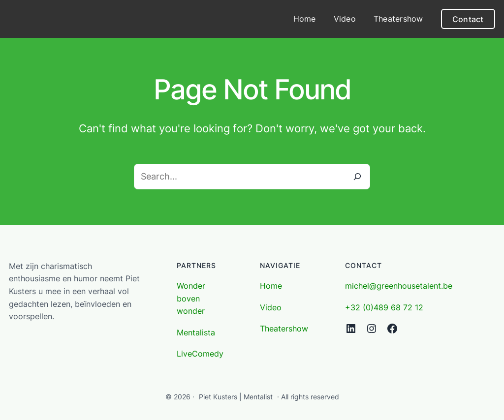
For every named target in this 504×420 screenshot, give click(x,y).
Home (271, 286)
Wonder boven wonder (191, 298)
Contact (468, 19)
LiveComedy (200, 354)
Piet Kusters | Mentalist (236, 397)
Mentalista (196, 332)
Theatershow (284, 329)
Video (271, 307)
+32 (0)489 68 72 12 (384, 307)
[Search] (357, 177)
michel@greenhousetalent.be (399, 286)
